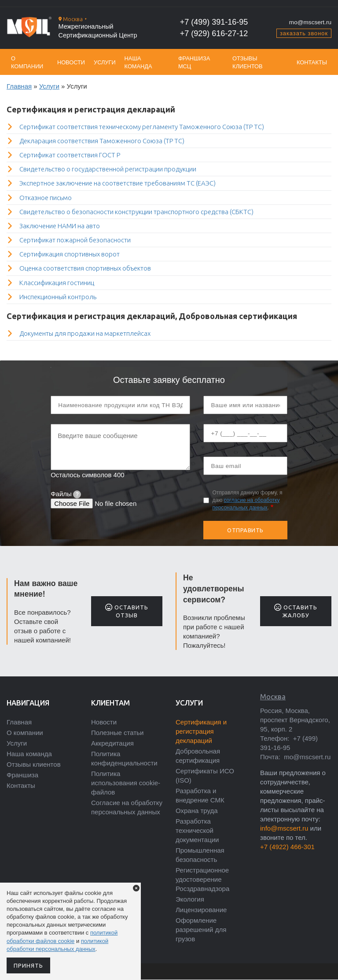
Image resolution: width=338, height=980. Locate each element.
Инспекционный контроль (58, 297)
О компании (27, 62)
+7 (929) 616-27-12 (214, 33)
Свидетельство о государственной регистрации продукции (108, 169)
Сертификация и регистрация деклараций (201, 731)
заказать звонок (304, 33)
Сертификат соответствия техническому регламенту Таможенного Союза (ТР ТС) (142, 127)
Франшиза (22, 775)
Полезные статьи (117, 733)
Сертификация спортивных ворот (70, 254)
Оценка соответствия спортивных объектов (85, 268)
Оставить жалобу (296, 611)
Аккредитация (112, 743)
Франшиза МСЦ (194, 62)
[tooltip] (77, 494)
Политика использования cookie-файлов (126, 783)
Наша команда (138, 62)
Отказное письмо (46, 198)
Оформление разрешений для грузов (201, 930)
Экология (190, 899)
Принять (28, 965)
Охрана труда (197, 811)
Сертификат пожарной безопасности (75, 240)
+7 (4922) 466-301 (287, 847)
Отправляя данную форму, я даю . (247, 500)
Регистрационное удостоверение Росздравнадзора (202, 879)
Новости (71, 62)
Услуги (105, 62)
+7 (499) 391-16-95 (214, 22)
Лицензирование (201, 910)
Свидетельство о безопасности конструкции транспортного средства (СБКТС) (136, 212)
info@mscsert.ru (284, 828)
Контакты (312, 62)
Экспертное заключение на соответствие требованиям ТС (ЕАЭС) (118, 183)
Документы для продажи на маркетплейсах (85, 333)
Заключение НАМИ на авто (60, 226)
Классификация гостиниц (57, 283)
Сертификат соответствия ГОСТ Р (70, 155)
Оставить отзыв (127, 611)
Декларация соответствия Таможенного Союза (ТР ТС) (102, 141)
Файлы (66, 494)
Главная (19, 86)
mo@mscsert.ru (310, 22)
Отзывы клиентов (248, 62)
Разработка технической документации (197, 830)
